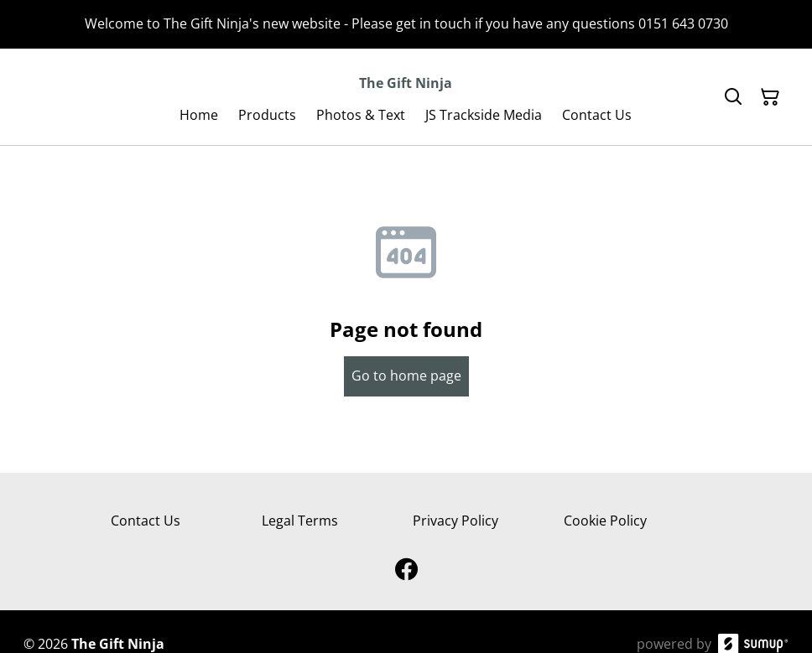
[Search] (733, 97)
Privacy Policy (455, 521)
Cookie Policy (605, 521)
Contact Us (146, 521)
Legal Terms (300, 521)
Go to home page (406, 376)
